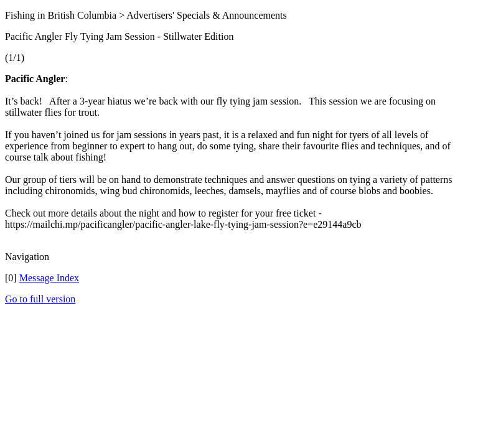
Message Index (49, 278)
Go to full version (40, 299)
